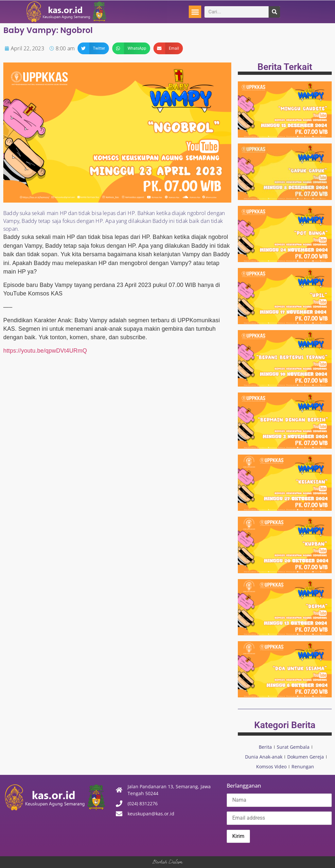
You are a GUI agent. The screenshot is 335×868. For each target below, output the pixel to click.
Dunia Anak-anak (264, 757)
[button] (195, 12)
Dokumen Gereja (306, 757)
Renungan (303, 767)
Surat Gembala (293, 747)
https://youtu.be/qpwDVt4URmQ (45, 351)
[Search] (274, 12)
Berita (265, 747)
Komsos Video (271, 767)
